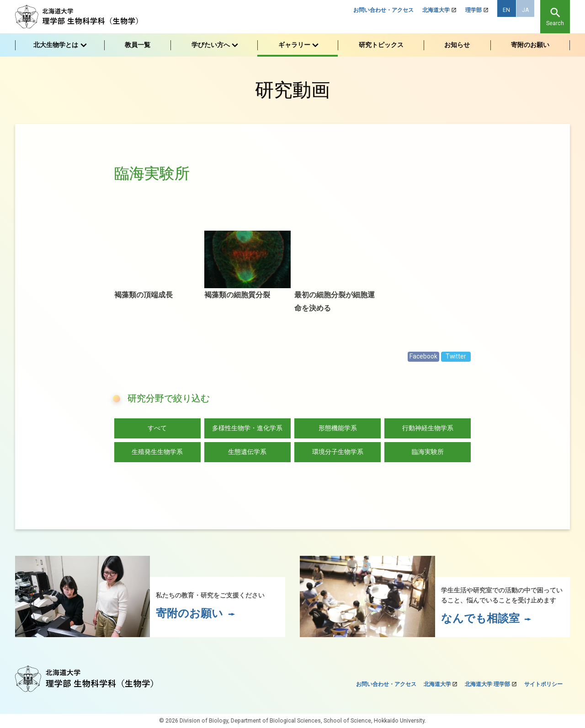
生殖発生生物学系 (157, 452)
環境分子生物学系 (338, 452)
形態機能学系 (338, 428)
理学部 (473, 10)
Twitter (456, 356)
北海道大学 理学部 (487, 684)
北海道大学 (436, 10)
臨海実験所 (428, 452)
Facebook (423, 356)
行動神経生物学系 (428, 428)
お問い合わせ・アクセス (383, 10)
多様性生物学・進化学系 (247, 428)
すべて (157, 428)
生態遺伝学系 (247, 452)
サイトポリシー (543, 684)
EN (506, 10)
